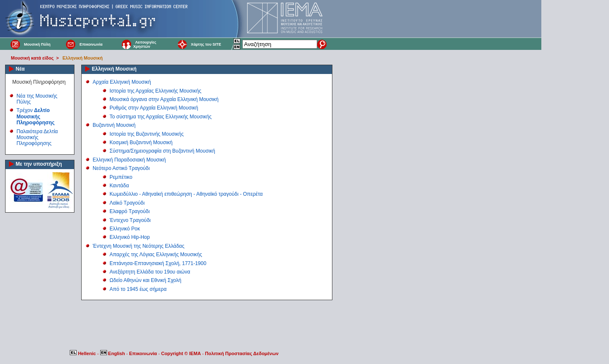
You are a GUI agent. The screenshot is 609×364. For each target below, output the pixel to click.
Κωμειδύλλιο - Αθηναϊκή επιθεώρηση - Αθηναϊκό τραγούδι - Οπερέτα (186, 194)
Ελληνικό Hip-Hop (130, 237)
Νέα (20, 69)
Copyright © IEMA (181, 353)
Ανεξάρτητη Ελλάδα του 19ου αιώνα (150, 272)
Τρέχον (36, 116)
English (113, 353)
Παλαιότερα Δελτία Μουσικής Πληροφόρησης (37, 138)
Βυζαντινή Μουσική (114, 125)
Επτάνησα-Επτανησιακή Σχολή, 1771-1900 (158, 263)
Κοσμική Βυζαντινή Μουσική (141, 142)
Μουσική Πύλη (37, 44)
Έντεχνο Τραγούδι (130, 220)
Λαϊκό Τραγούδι (127, 203)
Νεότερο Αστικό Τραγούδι (121, 168)
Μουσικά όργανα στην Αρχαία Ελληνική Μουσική (164, 99)
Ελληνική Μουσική (83, 58)
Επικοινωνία (91, 44)
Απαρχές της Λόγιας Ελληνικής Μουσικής (156, 255)
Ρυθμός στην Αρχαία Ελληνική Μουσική (154, 108)
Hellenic (83, 353)
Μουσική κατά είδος (32, 58)
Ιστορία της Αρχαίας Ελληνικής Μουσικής (155, 91)
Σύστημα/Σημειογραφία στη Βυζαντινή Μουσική (162, 151)
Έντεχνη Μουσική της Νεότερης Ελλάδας (139, 246)
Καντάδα (119, 186)
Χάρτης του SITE (206, 44)
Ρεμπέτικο (121, 177)
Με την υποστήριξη (39, 164)
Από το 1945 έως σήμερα (138, 289)
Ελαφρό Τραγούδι (130, 211)
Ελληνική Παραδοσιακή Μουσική (129, 160)
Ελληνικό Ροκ (125, 229)
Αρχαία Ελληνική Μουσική (122, 82)
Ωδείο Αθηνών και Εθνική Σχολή (145, 280)
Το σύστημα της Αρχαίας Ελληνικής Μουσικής (160, 117)
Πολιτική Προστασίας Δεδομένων (242, 353)
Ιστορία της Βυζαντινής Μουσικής (147, 134)
